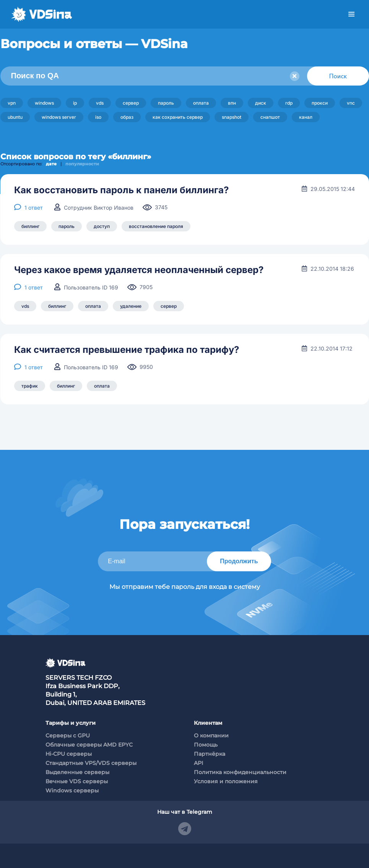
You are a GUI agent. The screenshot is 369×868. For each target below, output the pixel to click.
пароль (166, 103)
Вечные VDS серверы (77, 781)
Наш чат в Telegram (185, 812)
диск (261, 103)
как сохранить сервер (178, 117)
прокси (320, 103)
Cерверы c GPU (68, 735)
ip (75, 103)
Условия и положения (226, 781)
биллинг (30, 226)
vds (100, 103)
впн (232, 103)
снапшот (270, 117)
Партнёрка (210, 754)
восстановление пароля (156, 226)
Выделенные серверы (77, 772)
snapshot (232, 117)
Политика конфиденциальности (240, 772)
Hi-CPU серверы (69, 754)
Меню (351, 14)
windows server (59, 117)
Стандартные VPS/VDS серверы (91, 763)
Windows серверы (72, 790)
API (198, 763)
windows (44, 103)
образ (127, 117)
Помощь (206, 745)
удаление (131, 306)
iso (98, 117)
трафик (30, 386)
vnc (351, 103)
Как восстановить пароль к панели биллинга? (121, 190)
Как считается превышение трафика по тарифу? (127, 350)
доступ (102, 226)
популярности (82, 164)
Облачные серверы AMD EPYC (89, 745)
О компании (211, 735)
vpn (12, 103)
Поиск (338, 76)
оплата (201, 103)
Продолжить (239, 561)
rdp (289, 103)
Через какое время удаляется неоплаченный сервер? (139, 270)
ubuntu (15, 117)
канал (306, 117)
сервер (131, 103)
